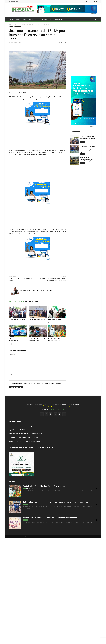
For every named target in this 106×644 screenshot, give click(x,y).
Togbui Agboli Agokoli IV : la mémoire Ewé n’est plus (44, 486)
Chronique (77, 536)
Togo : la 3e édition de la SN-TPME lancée (19, 430)
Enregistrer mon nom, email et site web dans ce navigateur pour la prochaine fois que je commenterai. (37, 383)
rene (12, 42)
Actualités (16, 24)
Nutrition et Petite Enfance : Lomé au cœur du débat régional (24, 441)
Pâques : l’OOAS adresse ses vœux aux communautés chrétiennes (50, 518)
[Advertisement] (38, 137)
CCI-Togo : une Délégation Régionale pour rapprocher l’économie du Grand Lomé (18, 321)
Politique (31, 19)
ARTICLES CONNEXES (16, 302)
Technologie (44, 19)
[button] (95, 19)
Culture (25, 19)
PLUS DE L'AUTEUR (32, 302)
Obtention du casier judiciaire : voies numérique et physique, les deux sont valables (53, 279)
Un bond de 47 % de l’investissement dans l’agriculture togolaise (87, 159)
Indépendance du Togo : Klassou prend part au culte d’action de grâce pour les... (55, 502)
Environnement (17, 27)
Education (95, 536)
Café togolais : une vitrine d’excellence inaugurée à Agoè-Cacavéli (56, 321)
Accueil (12, 19)
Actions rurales (69, 536)
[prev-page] (10, 344)
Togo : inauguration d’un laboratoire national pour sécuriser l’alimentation (88, 138)
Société (37, 19)
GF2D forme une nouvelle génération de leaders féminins (23, 438)
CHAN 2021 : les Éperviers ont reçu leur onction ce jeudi (22, 279)
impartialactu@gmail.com (57, 409)
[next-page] (12, 344)
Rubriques (59, 19)
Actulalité (18, 19)
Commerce (84, 536)
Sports (51, 19)
